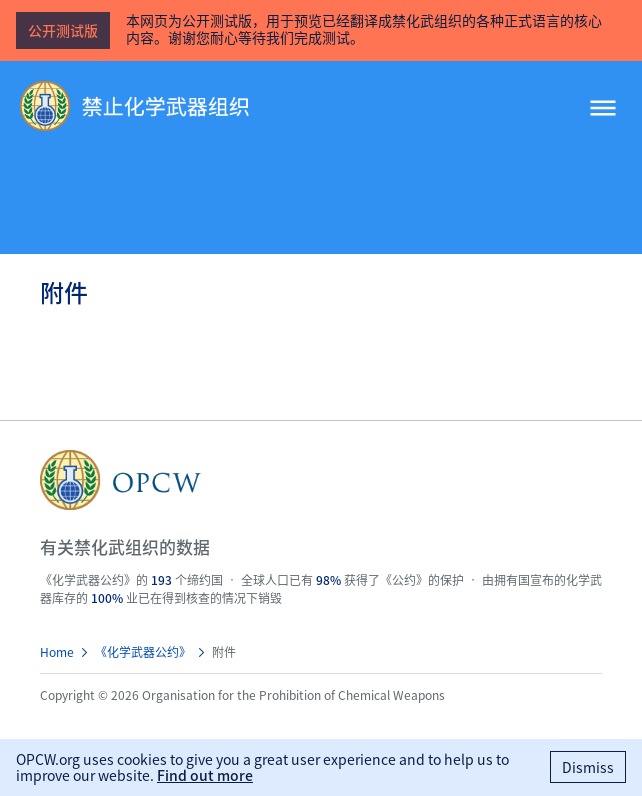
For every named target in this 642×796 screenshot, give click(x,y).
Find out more (205, 775)
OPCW (321, 480)
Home (57, 652)
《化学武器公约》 (143, 652)
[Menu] (603, 109)
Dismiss (588, 767)
